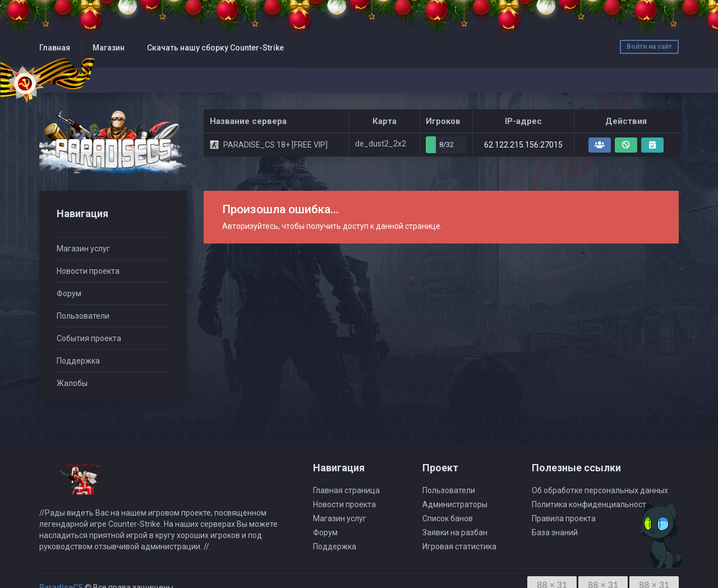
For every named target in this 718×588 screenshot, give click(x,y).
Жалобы (72, 383)
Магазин (109, 48)
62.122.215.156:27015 (523, 145)
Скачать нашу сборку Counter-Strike (215, 48)
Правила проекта (564, 518)
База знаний (555, 532)
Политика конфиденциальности (591, 504)
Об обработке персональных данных (600, 490)
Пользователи (83, 316)
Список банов (448, 518)
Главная (55, 48)
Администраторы (455, 504)
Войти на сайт (649, 47)
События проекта (89, 338)
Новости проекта (88, 271)
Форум (69, 293)
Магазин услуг (83, 249)
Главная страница (346, 490)
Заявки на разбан (455, 532)
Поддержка (78, 361)
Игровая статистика (459, 546)
